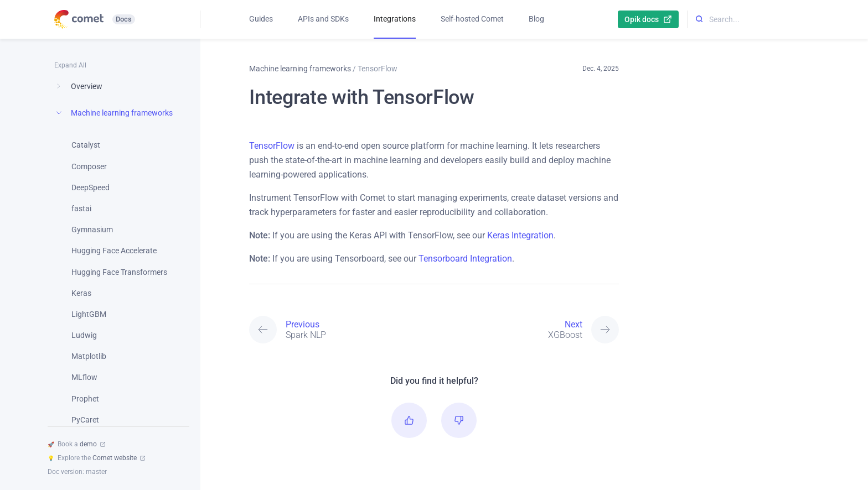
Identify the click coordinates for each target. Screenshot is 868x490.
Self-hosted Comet (472, 19)
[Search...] (760, 20)
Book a (76, 444)
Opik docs (648, 19)
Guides (261, 19)
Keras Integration (520, 235)
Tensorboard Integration (465, 259)
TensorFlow (272, 146)
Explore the (96, 458)
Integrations (395, 19)
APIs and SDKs (323, 19)
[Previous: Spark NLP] (342, 330)
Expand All (70, 65)
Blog (536, 19)
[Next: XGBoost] (526, 330)
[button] (409, 420)
